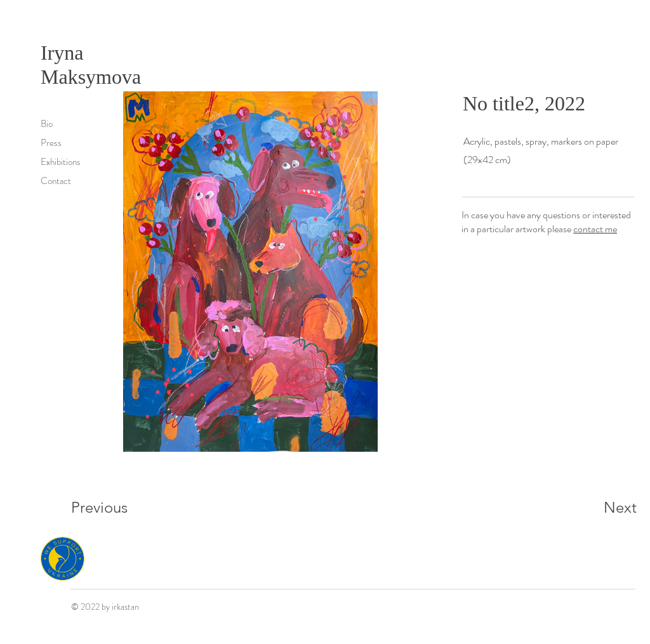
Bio (47, 124)
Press (51, 143)
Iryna (65, 53)
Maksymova (91, 77)
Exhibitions (61, 162)
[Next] (595, 508)
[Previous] (116, 508)
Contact (56, 181)
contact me (595, 229)
